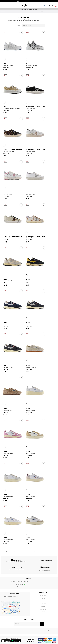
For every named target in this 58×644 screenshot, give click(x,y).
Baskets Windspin (33, 367)
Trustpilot (3, 12)
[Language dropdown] (46, 5)
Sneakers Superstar (9, 238)
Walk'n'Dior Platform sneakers (11, 109)
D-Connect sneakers (34, 65)
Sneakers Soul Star (8, 152)
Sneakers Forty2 (8, 195)
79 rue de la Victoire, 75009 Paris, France (20, 582)
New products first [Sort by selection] (36, 25)
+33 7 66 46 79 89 (45, 569)
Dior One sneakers (8, 65)
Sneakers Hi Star (33, 109)
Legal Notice (43, 607)
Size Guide (43, 604)
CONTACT (43, 598)
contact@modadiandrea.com (45, 570)
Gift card (43, 612)
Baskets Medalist (33, 410)
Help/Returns (43, 596)
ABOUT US (43, 601)
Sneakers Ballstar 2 (33, 152)
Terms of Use (43, 609)
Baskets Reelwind (8, 281)
